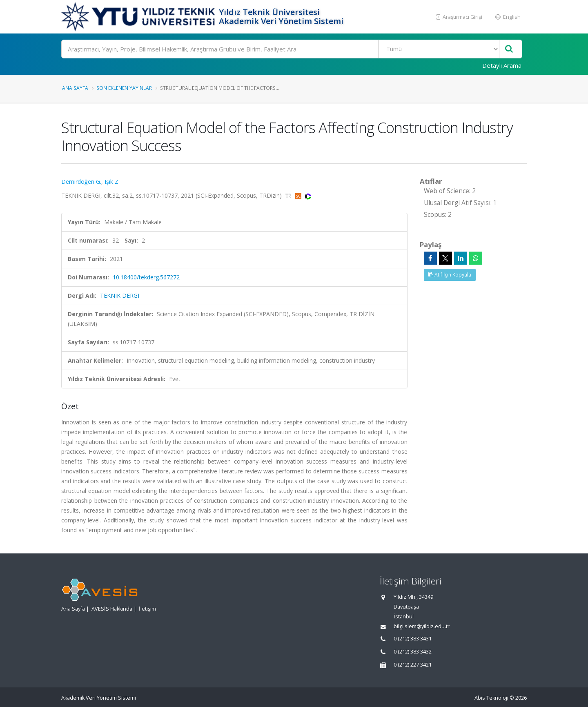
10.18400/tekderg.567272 (146, 277)
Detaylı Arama (502, 65)
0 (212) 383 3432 (413, 652)
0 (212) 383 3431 (413, 639)
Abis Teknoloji (491, 698)
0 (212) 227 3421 (413, 665)
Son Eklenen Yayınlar (124, 88)
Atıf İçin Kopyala (450, 275)
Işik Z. (112, 182)
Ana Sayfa (75, 88)
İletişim (147, 609)
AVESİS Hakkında (112, 609)
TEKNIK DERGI (120, 296)
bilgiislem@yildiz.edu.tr (422, 626)
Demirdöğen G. (81, 182)
